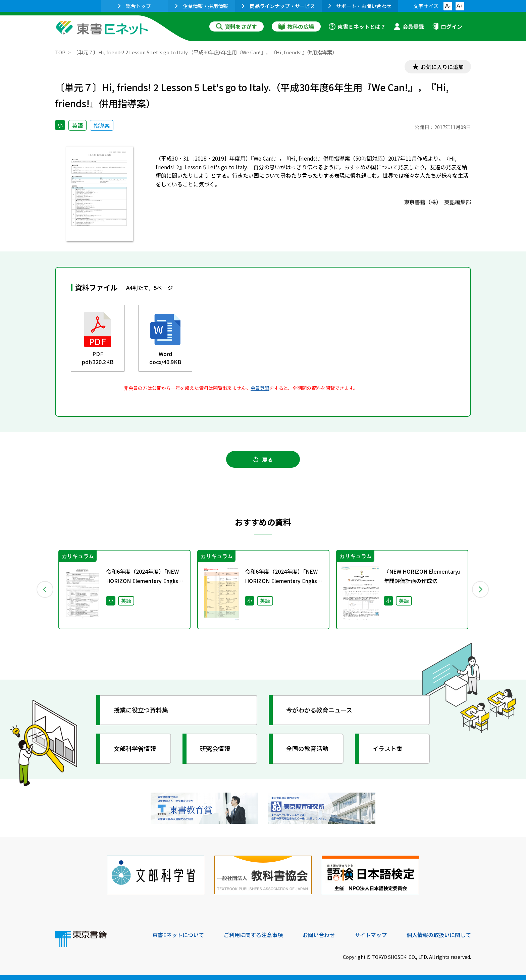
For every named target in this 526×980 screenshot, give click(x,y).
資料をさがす (236, 26)
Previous (45, 589)
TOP (60, 52)
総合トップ (135, 6)
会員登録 (409, 26)
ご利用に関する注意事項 (253, 934)
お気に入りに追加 (442, 66)
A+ (460, 6)
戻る (263, 459)
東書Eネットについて (178, 934)
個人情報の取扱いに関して (439, 934)
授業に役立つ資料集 (141, 709)
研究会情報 (215, 748)
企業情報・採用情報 (202, 6)
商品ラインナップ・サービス (278, 6)
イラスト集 (387, 748)
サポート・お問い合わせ (360, 6)
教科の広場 (296, 26)
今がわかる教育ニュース (319, 709)
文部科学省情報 (135, 748)
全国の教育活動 (307, 748)
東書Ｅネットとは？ (357, 26)
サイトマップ (371, 934)
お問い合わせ (319, 934)
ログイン (447, 26)
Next (481, 589)
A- (448, 6)
